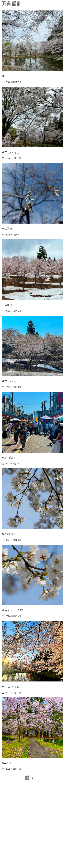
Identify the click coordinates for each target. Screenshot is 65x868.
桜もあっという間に (13, 610)
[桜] (33, 41)
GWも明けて (9, 458)
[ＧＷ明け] (33, 270)
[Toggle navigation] (61, 4)
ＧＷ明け (7, 305)
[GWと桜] (33, 728)
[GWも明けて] (33, 422)
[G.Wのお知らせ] (33, 117)
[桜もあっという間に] (33, 575)
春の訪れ (7, 229)
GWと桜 (7, 763)
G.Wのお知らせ (11, 152)
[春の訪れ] (33, 193)
